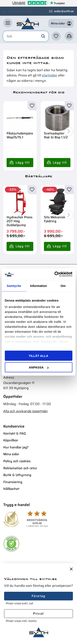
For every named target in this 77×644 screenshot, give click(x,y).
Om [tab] (63, 286)
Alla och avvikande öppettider (26, 411)
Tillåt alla (38, 356)
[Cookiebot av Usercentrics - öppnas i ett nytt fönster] (55, 274)
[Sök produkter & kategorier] (26, 36)
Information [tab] (38, 286)
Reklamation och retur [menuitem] (20, 468)
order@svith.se (64, 11)
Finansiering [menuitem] (13, 482)
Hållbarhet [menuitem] (11, 489)
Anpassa (39, 367)
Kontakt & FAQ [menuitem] (14, 433)
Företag (38, 596)
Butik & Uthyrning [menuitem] (17, 475)
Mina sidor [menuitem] (11, 454)
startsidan (50, 75)
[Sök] (43, 36)
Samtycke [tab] (14, 286)
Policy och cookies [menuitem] (17, 461)
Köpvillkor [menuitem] (11, 440)
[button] (8, 23)
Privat (38, 614)
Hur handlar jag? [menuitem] (16, 447)
